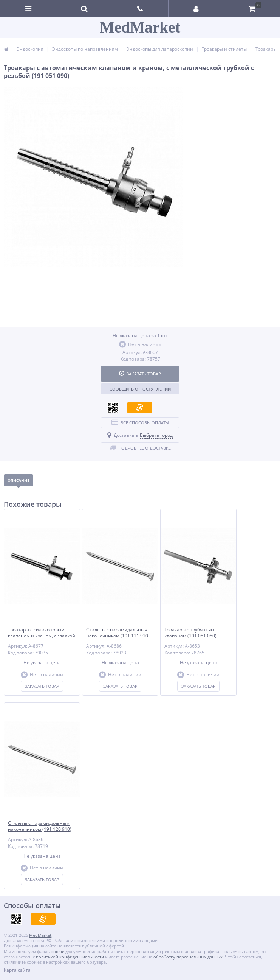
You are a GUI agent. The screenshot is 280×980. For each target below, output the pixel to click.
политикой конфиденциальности (70, 957)
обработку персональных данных (188, 957)
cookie (58, 951)
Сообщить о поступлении (140, 389)
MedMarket (140, 27)
